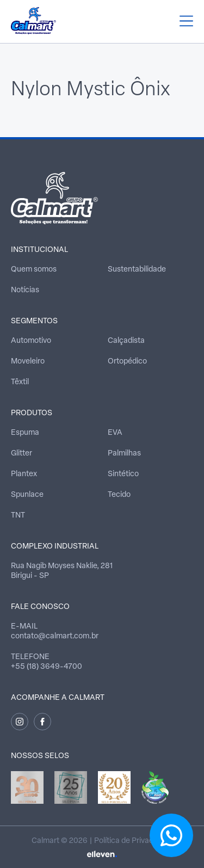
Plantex (24, 474)
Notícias (25, 290)
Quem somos (34, 270)
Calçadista (126, 341)
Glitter (21, 454)
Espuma (25, 433)
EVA (115, 433)
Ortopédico (127, 362)
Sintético (123, 474)
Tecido (119, 495)
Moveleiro (28, 362)
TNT (18, 516)
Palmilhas (124, 454)
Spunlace (27, 495)
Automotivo (31, 341)
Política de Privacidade (133, 841)
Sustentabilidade (137, 270)
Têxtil (20, 382)
